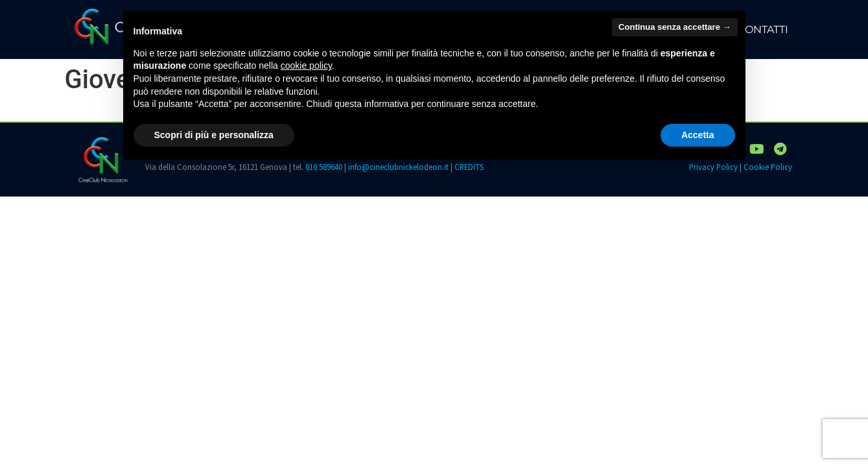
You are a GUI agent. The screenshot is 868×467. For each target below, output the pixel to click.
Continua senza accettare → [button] (674, 27)
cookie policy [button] (306, 66)
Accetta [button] (698, 135)
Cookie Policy (768, 167)
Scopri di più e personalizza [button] (214, 135)
